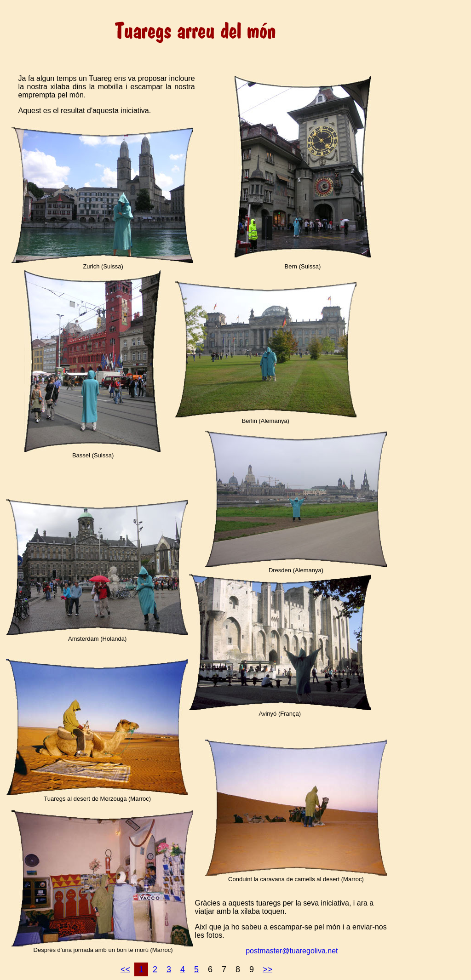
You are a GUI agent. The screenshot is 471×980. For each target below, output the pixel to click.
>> (267, 969)
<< (125, 969)
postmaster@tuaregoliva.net (292, 951)
